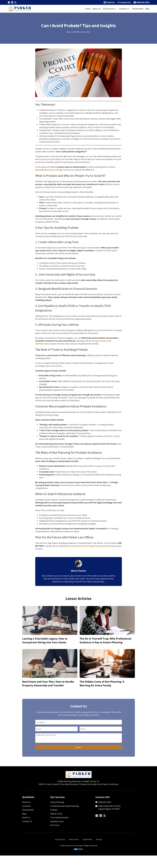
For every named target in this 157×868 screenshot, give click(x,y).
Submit (79, 747)
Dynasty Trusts (57, 821)
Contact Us (125, 2)
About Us (97, 9)
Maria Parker (85, 32)
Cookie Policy (87, 839)
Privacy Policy (60, 839)
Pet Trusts (55, 825)
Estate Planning (57, 802)
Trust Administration (60, 818)
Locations (124, 9)
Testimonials (138, 9)
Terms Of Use (74, 839)
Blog (147, 9)
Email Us (110, 2)
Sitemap (99, 839)
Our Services (110, 9)
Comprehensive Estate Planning (64, 806)
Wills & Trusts (56, 814)
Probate (54, 810)
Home (88, 9)
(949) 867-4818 (143, 2)
